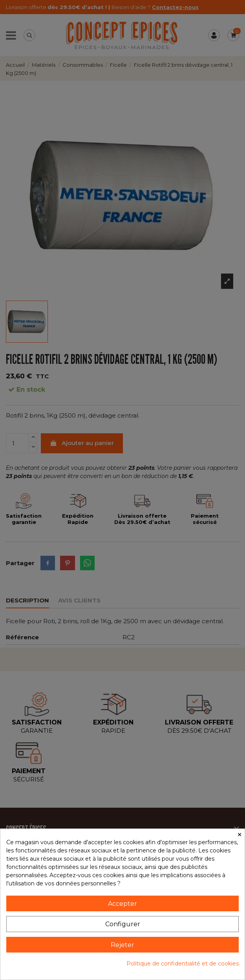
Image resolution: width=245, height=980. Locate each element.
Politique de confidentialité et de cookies (183, 964)
